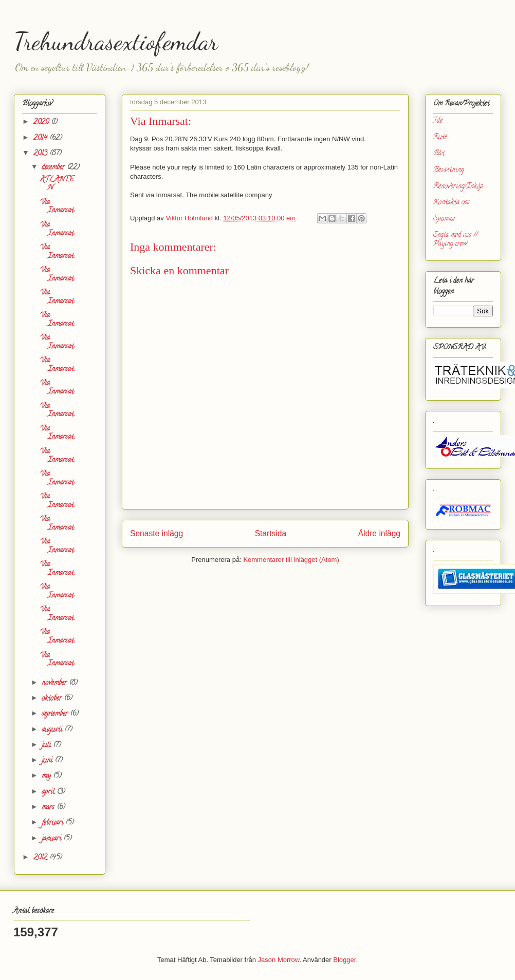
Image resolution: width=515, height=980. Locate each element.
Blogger (344, 960)
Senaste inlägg (157, 533)
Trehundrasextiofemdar (116, 41)
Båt (439, 154)
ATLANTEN (57, 184)
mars (49, 808)
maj (47, 776)
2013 (41, 154)
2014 (41, 138)
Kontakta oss (452, 203)
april (49, 792)
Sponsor (445, 219)
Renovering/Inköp (458, 187)
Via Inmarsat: (57, 207)
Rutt (440, 137)
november (55, 683)
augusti (53, 730)
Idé (438, 121)
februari (53, 823)
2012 (41, 858)
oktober (53, 699)
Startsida (271, 533)
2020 (42, 122)
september (56, 714)
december (54, 168)
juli (47, 746)
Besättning (449, 170)
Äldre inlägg (379, 533)
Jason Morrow (279, 960)
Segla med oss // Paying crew (455, 240)
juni (48, 761)
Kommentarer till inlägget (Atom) (291, 560)
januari (52, 839)
